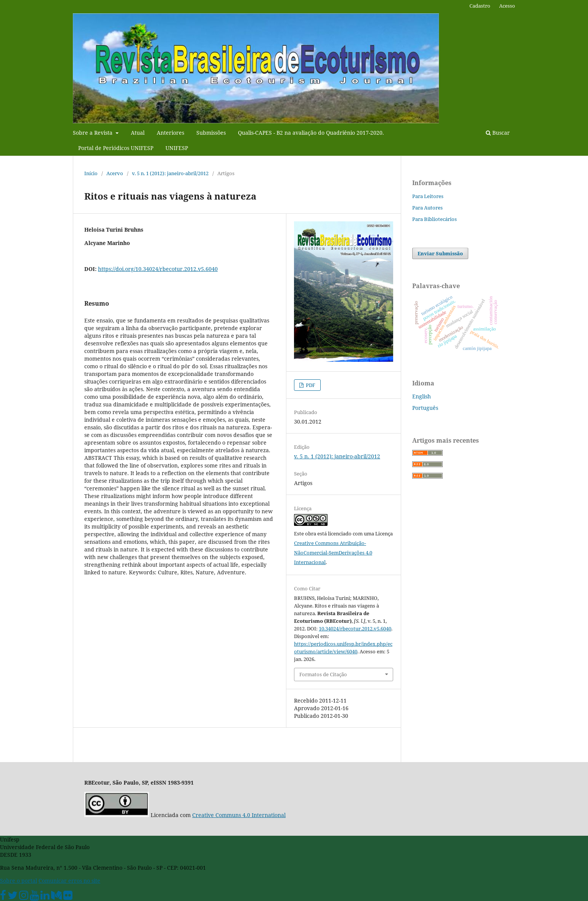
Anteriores (170, 133)
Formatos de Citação (323, 674)
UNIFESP (177, 148)
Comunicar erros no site (69, 881)
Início (91, 173)
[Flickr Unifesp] (68, 897)
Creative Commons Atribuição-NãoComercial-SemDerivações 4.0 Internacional (333, 553)
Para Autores (427, 208)
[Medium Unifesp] (56, 897)
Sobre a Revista (93, 133)
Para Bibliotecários (435, 219)
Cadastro (480, 6)
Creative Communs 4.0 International (239, 815)
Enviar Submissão (440, 253)
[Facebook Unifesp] (3, 897)
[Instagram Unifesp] (24, 897)
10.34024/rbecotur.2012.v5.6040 (355, 629)
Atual (138, 133)
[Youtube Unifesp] (34, 897)
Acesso (507, 6)
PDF (310, 385)
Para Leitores (428, 196)
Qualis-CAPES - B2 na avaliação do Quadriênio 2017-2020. (311, 133)
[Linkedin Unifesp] (45, 897)
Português (425, 408)
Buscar (498, 133)
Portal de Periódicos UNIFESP (116, 148)
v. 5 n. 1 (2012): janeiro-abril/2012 (170, 173)
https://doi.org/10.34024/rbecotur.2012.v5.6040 (158, 269)
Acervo (115, 173)
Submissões (211, 133)
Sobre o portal (18, 881)
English (422, 396)
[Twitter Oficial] (13, 897)
